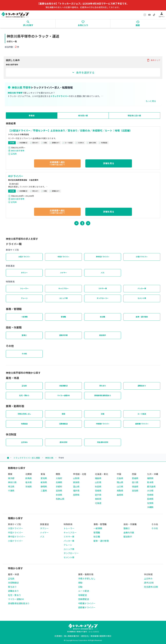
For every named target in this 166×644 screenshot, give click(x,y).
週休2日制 (63, 442)
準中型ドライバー (103, 257)
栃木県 (29, 482)
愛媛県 (135, 478)
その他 (24, 354)
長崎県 (150, 499)
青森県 (98, 499)
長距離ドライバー (142, 424)
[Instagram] (145, 15)
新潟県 (76, 482)
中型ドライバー (63, 257)
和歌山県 (60, 499)
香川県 (135, 482)
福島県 (98, 478)
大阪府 (59, 478)
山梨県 (76, 478)
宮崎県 (150, 495)
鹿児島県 (151, 486)
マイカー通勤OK (63, 395)
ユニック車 (63, 298)
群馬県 (29, 478)
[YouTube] (149, 15)
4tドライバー (16, 176)
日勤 (103, 414)
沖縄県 (150, 507)
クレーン (24, 298)
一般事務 (24, 317)
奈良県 (59, 495)
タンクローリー (103, 298)
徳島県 (135, 486)
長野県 (76, 495)
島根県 (120, 495)
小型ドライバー (142, 257)
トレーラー (24, 288)
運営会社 (85, 636)
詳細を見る (109, 163)
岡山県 (120, 482)
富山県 (76, 486)
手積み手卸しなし (24, 414)
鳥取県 (120, 491)
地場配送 (24, 424)
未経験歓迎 (63, 386)
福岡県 (150, 478)
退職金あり (142, 386)
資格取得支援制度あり (103, 395)
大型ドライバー (24, 257)
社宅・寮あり (24, 395)
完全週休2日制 (103, 442)
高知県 (135, 491)
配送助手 (103, 335)
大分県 (150, 491)
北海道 (98, 503)
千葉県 (11, 491)
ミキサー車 (103, 288)
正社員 (14, 154)
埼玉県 (11, 486)
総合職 (103, 317)
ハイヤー (63, 273)
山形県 (98, 482)
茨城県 (29, 486)
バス (103, 273)
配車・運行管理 (142, 317)
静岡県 (44, 486)
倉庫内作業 (63, 335)
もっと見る (151, 101)
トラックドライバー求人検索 (27, 458)
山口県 (120, 486)
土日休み (24, 442)
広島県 (120, 478)
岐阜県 (44, 482)
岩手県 (98, 495)
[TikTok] (154, 15)
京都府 (59, 486)
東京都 (11, 478)
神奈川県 (49, 458)
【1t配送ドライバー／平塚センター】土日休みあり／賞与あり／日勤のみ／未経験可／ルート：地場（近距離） (70, 130)
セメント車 (142, 298)
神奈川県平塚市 (18, 151)
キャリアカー (63, 288)
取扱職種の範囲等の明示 (101, 636)
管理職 (63, 317)
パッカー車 (142, 288)
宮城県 (98, 491)
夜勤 (63, 414)
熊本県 (150, 482)
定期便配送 (63, 424)
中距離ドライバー (103, 424)
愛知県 (44, 478)
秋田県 (98, 486)
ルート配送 (142, 414)
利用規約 (58, 636)
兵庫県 (59, 482)
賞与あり (103, 386)
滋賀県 (59, 491)
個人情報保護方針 (72, 636)
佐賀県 (150, 503)
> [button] (88, 223)
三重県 (44, 491)
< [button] (77, 223)
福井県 (76, 491)
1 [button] (82, 223)
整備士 (24, 335)
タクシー (24, 273)
